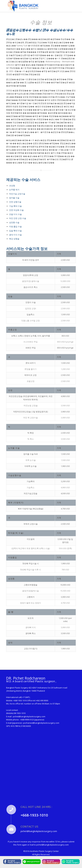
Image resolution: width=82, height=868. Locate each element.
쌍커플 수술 (14, 198)
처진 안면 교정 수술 (18, 218)
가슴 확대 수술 (15, 206)
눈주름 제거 (14, 190)
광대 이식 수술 (15, 235)
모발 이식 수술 (15, 214)
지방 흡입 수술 (15, 226)
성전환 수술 (14, 222)
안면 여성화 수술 (16, 210)
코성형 (12, 186)
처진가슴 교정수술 (17, 194)
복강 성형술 (14, 239)
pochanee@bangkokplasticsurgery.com (41, 723)
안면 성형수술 (15, 202)
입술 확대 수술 (15, 231)
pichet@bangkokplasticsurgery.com (29, 716)
